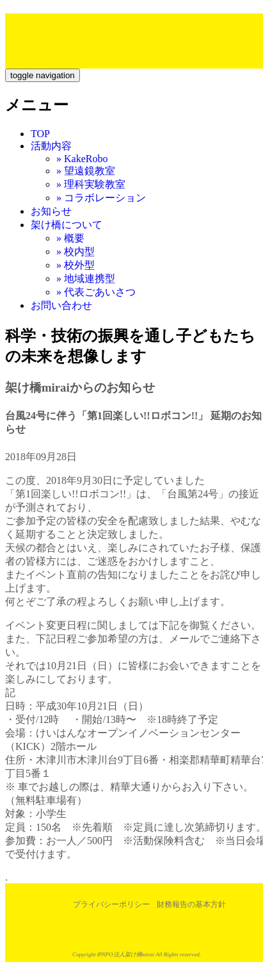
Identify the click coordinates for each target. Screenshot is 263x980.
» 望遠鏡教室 (86, 171)
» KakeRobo (82, 159)
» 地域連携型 (86, 278)
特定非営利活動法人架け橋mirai (96, 34)
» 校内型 (76, 252)
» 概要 (70, 238)
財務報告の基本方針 (191, 904)
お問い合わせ (61, 305)
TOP (40, 134)
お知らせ (51, 211)
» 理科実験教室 (91, 184)
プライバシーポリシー (111, 904)
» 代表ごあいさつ (96, 292)
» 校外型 (76, 265)
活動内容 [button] (51, 146)
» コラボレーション (101, 198)
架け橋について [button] (67, 225)
